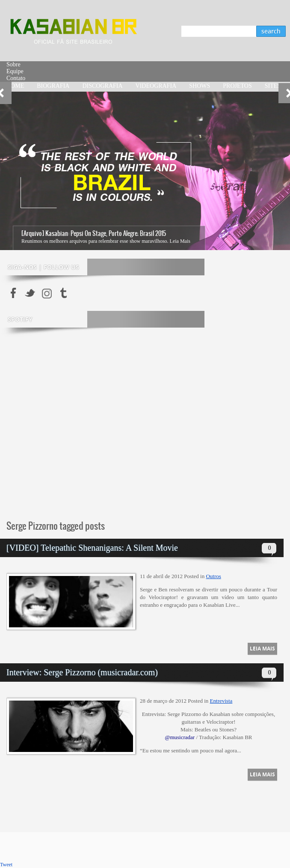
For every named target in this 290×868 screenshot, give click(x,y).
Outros (213, 576)
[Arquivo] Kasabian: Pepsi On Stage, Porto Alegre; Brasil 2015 (94, 233)
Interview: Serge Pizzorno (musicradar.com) (82, 672)
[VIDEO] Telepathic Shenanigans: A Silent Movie (92, 548)
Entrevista (221, 701)
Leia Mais (180, 241)
